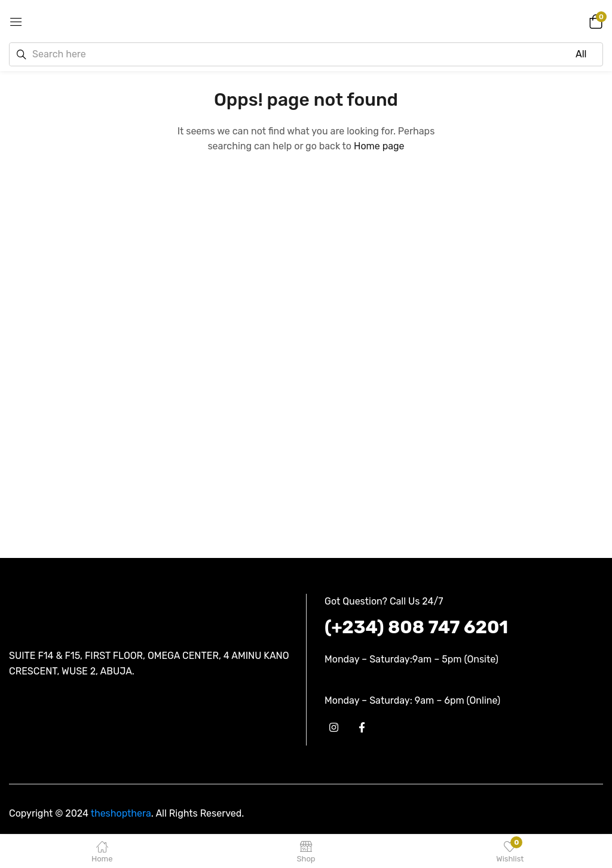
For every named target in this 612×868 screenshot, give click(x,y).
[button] (594, 21)
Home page (379, 146)
